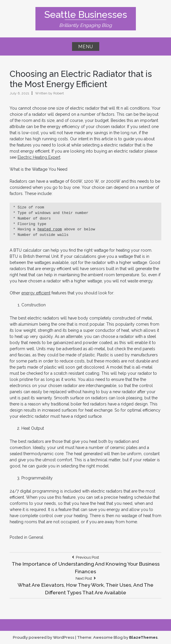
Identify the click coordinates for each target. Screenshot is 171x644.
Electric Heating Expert (39, 157)
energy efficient (36, 293)
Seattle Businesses (86, 14)
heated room (50, 229)
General (36, 537)
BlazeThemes (143, 637)
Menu (86, 47)
